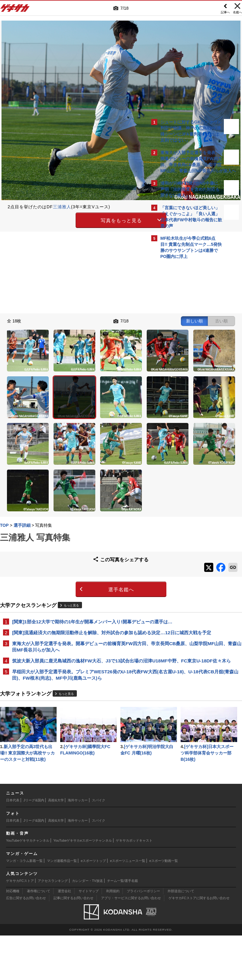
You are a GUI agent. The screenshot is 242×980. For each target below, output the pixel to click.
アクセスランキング (53, 925)
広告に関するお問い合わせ (26, 942)
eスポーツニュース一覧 (128, 905)
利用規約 (113, 935)
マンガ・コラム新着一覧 (24, 905)
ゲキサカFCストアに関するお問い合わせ (199, 942)
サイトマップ (89, 935)
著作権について (39, 935)
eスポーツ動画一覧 (164, 905)
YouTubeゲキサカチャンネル (28, 885)
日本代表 (13, 845)
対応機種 (13, 935)
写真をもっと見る (70, 219)
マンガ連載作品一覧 (62, 905)
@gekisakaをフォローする (185, 354)
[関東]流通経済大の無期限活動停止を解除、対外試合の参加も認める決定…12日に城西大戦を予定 (73, 551)
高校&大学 (56, 845)
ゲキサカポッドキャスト (134, 885)
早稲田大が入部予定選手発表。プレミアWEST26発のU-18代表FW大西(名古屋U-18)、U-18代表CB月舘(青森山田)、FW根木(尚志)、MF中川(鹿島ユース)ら (75, 615)
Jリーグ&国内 (34, 845)
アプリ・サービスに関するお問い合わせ (131, 942)
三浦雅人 (65, 207)
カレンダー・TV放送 (87, 925)
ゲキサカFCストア (20, 925)
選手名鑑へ (70, 498)
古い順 (117, 320)
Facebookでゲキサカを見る (186, 366)
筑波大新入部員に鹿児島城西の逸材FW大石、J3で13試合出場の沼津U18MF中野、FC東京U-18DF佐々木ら (74, 594)
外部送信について (181, 935)
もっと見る (74, 514)
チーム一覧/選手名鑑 (123, 925)
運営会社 (64, 935)
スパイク (99, 845)
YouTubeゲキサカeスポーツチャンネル (83, 885)
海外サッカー (78, 845)
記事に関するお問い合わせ (74, 942)
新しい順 (94, 320)
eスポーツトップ (93, 905)
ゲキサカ (15, 10)
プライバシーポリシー (143, 935)
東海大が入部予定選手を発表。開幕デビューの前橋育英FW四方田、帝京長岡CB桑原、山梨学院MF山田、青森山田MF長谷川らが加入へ (75, 572)
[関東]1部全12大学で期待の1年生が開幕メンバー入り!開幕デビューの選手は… (75, 533)
